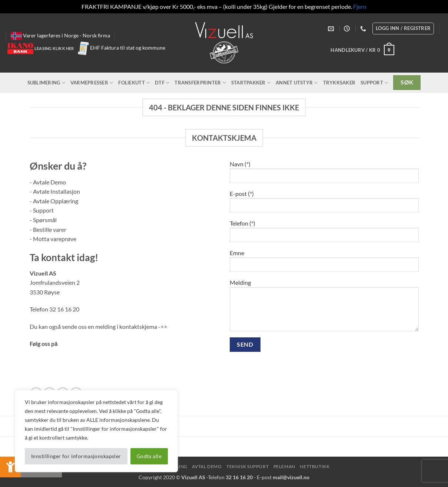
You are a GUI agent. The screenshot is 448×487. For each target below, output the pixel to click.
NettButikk (315, 466)
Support (374, 83)
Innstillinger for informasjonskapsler (76, 456)
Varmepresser (92, 83)
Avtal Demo (207, 466)
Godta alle (149, 456)
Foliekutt (134, 83)
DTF (162, 83)
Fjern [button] (360, 6)
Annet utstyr (297, 83)
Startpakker (251, 83)
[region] (96, 431)
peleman (284, 466)
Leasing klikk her (54, 48)
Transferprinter (200, 83)
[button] (362, 50)
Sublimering (46, 83)
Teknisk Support (248, 466)
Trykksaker (339, 83)
